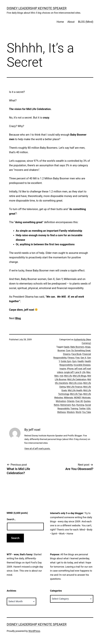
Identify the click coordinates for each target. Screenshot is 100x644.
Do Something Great (81, 350)
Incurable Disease (82, 365)
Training (74, 409)
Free (78, 358)
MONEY (78, 398)
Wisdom (71, 412)
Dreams (67, 354)
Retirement (66, 405)
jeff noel (78, 369)
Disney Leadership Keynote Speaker (37, 8)
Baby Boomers (77, 347)
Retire (57, 405)
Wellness (61, 412)
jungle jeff (69, 372)
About (71, 22)
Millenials (69, 398)
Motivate (86, 398)
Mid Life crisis (76, 383)
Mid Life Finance (74, 387)
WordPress (34, 631)
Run (74, 405)
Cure (68, 350)
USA (88, 409)
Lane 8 (78, 372)
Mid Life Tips (76, 394)
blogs (88, 347)
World (78, 412)
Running (80, 405)
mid (61, 376)
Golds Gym (66, 361)
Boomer (61, 350)
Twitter (82, 409)
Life (84, 372)
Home (60, 22)
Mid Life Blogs (80, 376)
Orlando (71, 401)
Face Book (76, 354)
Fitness (71, 358)
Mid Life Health (75, 390)
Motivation (61, 401)
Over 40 (79, 401)
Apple (67, 347)
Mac (88, 372)
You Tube (87, 412)
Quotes (87, 401)
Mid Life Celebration (77, 379)
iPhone (70, 369)
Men (56, 376)
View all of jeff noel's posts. (37, 449)
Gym (74, 361)
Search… (11, 519)
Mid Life (68, 376)
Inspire (63, 369)
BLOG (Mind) (86, 22)
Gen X (83, 358)
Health (81, 361)
